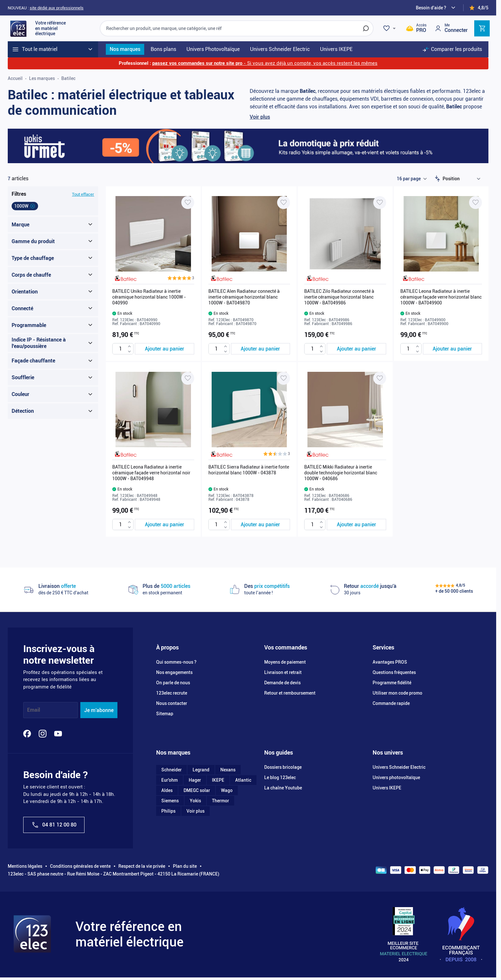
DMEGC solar (197, 790)
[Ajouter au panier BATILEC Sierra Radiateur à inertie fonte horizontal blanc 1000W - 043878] (261, 525)
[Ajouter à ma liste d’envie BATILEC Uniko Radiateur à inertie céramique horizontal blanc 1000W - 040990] (188, 203)
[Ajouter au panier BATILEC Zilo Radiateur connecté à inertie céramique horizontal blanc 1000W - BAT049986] (356, 349)
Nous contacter (172, 703)
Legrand (201, 770)
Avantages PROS (390, 662)
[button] (181, 278)
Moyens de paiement (285, 662)
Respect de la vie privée (142, 866)
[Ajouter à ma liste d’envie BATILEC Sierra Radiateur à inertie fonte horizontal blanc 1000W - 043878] (284, 378)
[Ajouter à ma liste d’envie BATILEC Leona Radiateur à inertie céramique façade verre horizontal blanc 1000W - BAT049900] (476, 203)
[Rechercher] (366, 28)
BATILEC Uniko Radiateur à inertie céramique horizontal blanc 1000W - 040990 (149, 297)
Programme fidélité (392, 683)
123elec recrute (172, 693)
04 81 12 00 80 (54, 825)
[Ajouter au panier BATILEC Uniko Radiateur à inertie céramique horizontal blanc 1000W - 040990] (165, 349)
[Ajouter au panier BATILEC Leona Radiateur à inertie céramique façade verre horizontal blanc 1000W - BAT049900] (453, 349)
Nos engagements (174, 672)
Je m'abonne (99, 710)
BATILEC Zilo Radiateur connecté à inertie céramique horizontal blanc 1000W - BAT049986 (339, 297)
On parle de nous (173, 683)
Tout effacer (83, 194)
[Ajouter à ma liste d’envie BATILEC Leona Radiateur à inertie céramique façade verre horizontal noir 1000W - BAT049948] (188, 378)
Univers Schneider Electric (399, 767)
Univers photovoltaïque (396, 777)
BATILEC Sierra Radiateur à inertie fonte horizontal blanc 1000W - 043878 (249, 470)
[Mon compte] (451, 28)
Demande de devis (282, 683)
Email (34, 710)
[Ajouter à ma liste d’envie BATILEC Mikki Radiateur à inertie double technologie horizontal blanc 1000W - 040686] (380, 378)
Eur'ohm (170, 780)
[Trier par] (463, 179)
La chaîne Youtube (283, 788)
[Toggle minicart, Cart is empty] (482, 28)
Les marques (42, 78)
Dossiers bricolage (283, 767)
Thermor (220, 801)
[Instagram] (43, 734)
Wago (227, 790)
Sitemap (165, 714)
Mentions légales (25, 866)
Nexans (228, 770)
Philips (168, 811)
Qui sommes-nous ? (176, 662)
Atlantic (243, 780)
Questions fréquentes (394, 672)
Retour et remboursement (290, 693)
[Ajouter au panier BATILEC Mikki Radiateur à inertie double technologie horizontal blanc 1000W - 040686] (356, 525)
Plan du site (185, 866)
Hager (195, 780)
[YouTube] (58, 734)
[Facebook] (27, 734)
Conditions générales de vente (80, 866)
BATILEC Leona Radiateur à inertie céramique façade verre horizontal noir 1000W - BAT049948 (151, 473)
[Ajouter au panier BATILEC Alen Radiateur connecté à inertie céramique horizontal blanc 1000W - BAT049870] (261, 349)
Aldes (167, 790)
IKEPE (218, 780)
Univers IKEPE (387, 788)
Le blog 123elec (280, 777)
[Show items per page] (412, 179)
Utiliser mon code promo (397, 693)
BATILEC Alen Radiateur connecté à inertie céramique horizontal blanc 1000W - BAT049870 (244, 297)
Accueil (15, 78)
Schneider (171, 770)
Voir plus (260, 117)
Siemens (170, 801)
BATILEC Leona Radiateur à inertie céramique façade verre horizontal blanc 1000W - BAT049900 (441, 297)
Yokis (195, 801)
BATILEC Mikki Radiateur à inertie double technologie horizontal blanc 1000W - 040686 (341, 473)
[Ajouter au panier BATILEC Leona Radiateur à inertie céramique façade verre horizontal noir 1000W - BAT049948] (165, 525)
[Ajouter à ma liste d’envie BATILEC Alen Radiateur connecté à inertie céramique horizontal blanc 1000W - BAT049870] (284, 203)
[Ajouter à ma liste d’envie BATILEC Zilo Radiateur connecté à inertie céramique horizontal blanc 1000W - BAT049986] (380, 203)
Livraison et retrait (283, 672)
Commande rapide (391, 703)
